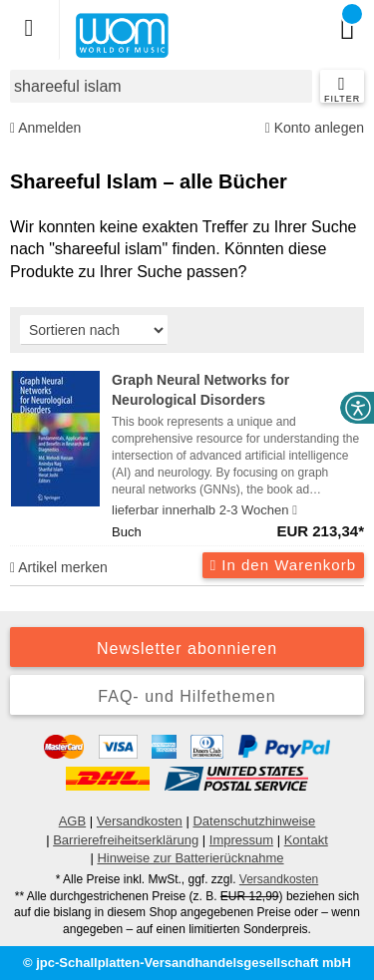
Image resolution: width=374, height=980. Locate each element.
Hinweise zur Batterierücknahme (190, 858)
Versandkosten (140, 821)
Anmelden (45, 128)
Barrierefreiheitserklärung (126, 840)
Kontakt (306, 840)
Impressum (241, 840)
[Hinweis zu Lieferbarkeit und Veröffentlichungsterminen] (295, 510)
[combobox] (161, 86)
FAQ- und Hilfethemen (187, 696)
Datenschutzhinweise (254, 821)
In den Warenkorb (283, 565)
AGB (72, 821)
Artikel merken (59, 567)
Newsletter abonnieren (187, 649)
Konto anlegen (315, 128)
